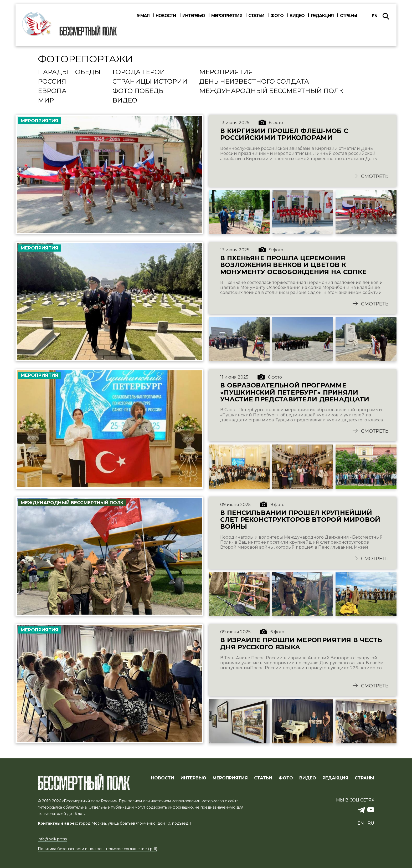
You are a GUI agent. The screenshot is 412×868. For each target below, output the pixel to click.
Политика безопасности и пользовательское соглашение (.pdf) (97, 849)
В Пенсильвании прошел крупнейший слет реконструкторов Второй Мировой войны (301, 521)
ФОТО (286, 778)
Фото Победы (139, 91)
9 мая (143, 16)
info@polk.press (52, 839)
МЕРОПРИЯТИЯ (230, 778)
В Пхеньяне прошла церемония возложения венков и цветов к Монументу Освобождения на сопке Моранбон (293, 265)
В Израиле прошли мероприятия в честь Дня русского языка (302, 645)
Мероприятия (227, 16)
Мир (46, 101)
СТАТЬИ (263, 778)
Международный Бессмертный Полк (271, 91)
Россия (52, 82)
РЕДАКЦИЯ (335, 778)
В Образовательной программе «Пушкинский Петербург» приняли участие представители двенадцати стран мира (295, 393)
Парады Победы (69, 72)
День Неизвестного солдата (254, 82)
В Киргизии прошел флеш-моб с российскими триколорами (285, 134)
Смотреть (375, 177)
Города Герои (139, 72)
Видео (297, 16)
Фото (277, 16)
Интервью (194, 16)
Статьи (256, 16)
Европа (52, 91)
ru (371, 823)
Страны (349, 16)
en (375, 16)
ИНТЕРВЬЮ (193, 778)
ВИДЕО (308, 778)
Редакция (322, 16)
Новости (166, 16)
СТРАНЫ (364, 778)
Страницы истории (150, 82)
